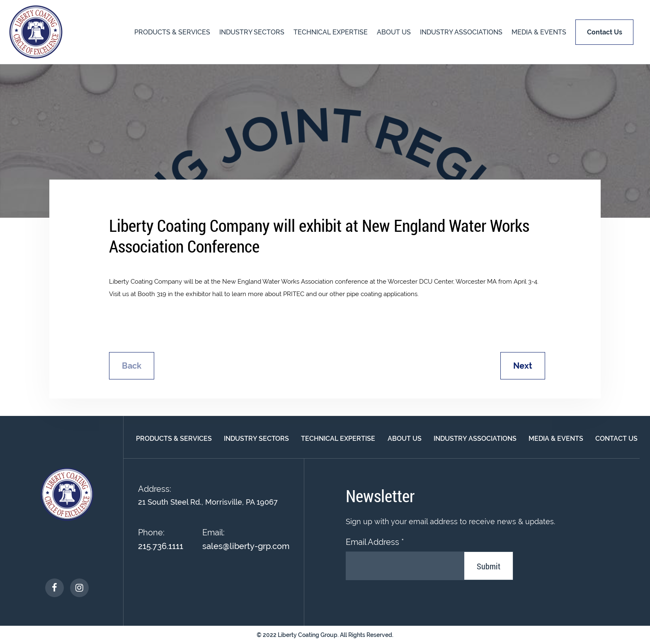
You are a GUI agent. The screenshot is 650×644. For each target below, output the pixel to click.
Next (523, 366)
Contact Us (616, 439)
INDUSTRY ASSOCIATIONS (461, 32)
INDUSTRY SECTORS (252, 32)
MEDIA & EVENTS (539, 32)
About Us (405, 439)
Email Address (375, 542)
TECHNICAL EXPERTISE (331, 32)
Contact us (605, 32)
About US (394, 32)
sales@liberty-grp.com (246, 546)
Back (132, 366)
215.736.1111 (161, 546)
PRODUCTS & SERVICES (172, 32)
